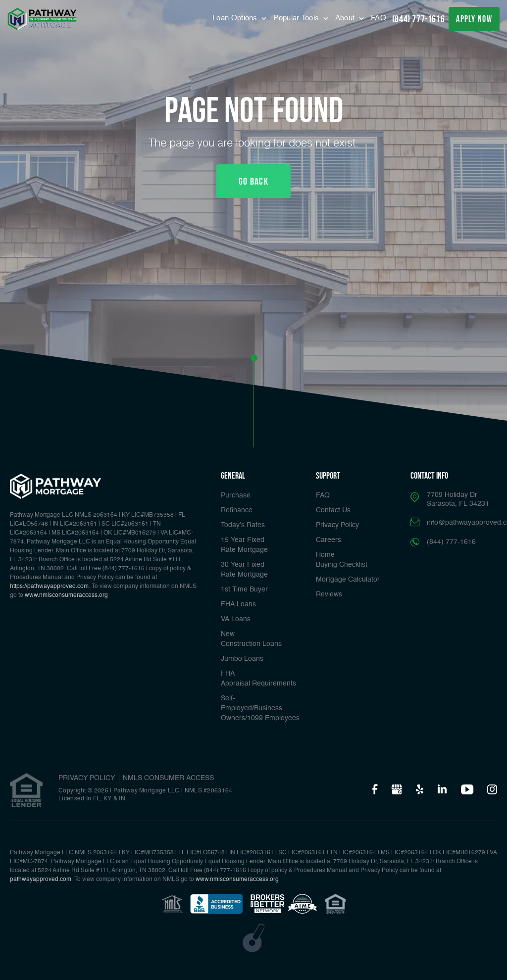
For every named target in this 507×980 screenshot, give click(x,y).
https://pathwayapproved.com (49, 587)
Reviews (329, 594)
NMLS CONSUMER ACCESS (168, 778)
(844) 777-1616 (418, 19)
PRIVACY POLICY (87, 778)
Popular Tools (297, 18)
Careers (329, 540)
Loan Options (236, 18)
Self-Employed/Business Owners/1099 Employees (260, 708)
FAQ (379, 18)
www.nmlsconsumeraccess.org (66, 595)
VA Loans (236, 619)
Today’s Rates (243, 525)
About (346, 18)
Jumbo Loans (242, 659)
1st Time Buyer (244, 589)
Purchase (236, 495)
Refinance (237, 510)
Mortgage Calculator (348, 580)
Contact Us (333, 510)
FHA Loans (238, 604)
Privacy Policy (337, 525)
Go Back (253, 181)
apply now (474, 19)
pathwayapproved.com (41, 880)
